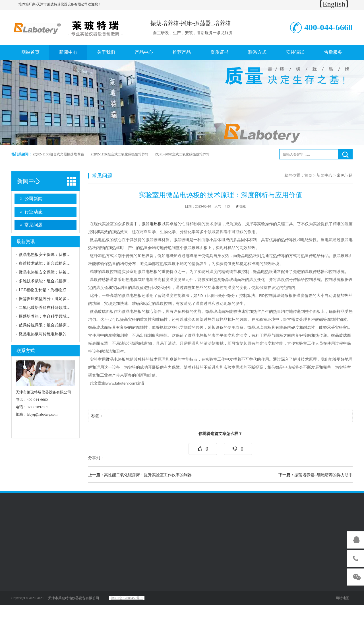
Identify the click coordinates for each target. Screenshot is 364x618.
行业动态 (34, 212)
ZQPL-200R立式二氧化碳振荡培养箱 (182, 154)
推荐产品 (182, 52)
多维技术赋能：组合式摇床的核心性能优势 (57, 263)
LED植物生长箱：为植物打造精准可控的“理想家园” (64, 290)
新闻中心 (68, 52)
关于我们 (106, 52)
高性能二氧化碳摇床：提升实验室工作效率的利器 (140, 475)
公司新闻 (34, 199)
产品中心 (144, 52)
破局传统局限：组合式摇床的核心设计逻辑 (57, 325)
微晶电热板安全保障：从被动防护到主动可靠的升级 (65, 255)
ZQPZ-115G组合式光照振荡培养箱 (58, 154)
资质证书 (220, 52)
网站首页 (30, 52)
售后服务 (333, 52)
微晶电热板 (152, 224)
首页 (308, 175)
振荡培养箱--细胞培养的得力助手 (316, 475)
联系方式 (257, 52)
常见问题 (34, 225)
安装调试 (295, 52)
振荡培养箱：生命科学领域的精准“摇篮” (54, 316)
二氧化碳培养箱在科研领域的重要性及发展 (57, 308)
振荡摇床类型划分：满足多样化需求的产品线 (59, 299)
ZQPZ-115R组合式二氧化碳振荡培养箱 (119, 154)
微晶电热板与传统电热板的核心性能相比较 (57, 334)
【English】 (334, 4)
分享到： (96, 458)
